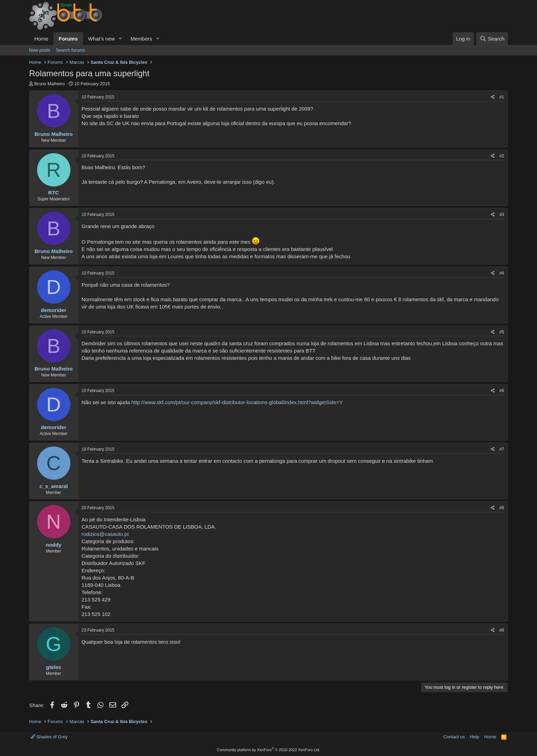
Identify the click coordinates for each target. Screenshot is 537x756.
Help (475, 737)
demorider (54, 310)
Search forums (71, 50)
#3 (502, 215)
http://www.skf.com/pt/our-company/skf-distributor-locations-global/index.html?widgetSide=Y (237, 402)
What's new (101, 39)
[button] (120, 39)
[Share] (493, 97)
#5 (502, 332)
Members (141, 39)
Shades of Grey (49, 737)
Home (41, 39)
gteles (54, 667)
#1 (502, 97)
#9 (502, 630)
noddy (54, 545)
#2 (502, 156)
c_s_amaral (54, 486)
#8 (502, 508)
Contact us (454, 737)
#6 (502, 391)
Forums (68, 39)
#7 (502, 449)
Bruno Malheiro (50, 84)
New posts (40, 50)
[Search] (492, 39)
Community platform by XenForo (268, 750)
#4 (502, 273)
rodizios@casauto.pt (105, 534)
